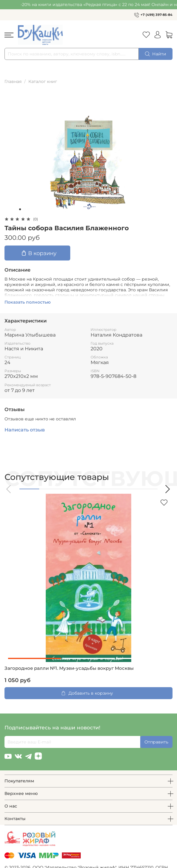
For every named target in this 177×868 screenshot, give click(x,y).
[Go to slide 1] (20, 209)
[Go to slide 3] (28, 209)
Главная (13, 81)
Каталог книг (43, 81)
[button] (9, 489)
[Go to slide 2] (24, 209)
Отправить (156, 742)
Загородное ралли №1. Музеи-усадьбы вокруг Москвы (69, 668)
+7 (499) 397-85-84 (157, 15)
